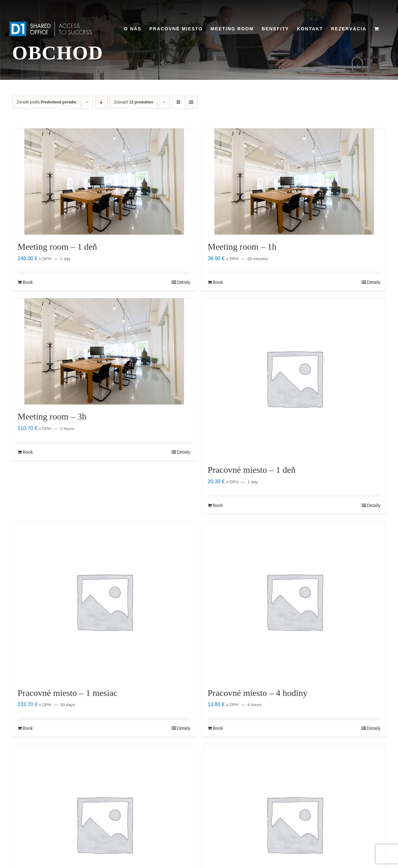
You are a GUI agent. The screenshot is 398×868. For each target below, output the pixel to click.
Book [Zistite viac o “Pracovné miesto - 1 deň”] (218, 505)
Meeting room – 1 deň (57, 247)
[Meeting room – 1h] (294, 181)
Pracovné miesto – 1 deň (252, 470)
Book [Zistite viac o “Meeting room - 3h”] (28, 452)
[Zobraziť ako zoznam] (191, 102)
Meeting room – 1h (242, 247)
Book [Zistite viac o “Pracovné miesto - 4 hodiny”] (218, 728)
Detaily (184, 282)
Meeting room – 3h (52, 416)
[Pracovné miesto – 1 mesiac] (104, 601)
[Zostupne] (101, 102)
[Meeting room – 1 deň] (104, 181)
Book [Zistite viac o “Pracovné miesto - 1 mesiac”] (28, 728)
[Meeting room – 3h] (104, 351)
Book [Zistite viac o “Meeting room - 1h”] (218, 282)
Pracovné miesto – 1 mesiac (68, 693)
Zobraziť (134, 102)
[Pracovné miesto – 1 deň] (294, 378)
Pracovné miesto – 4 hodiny (258, 693)
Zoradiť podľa (46, 102)
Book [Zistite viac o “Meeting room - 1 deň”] (28, 282)
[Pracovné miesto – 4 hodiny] (294, 601)
